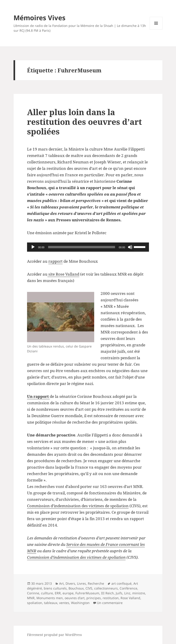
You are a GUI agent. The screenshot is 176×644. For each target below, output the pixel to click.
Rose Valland (130, 598)
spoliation (35, 603)
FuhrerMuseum (87, 593)
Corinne (33, 593)
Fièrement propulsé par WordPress (54, 635)
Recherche (96, 583)
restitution (111, 598)
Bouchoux (76, 588)
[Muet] (130, 247)
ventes (64, 603)
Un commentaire (110, 603)
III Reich (107, 593)
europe (68, 593)
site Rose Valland (63, 274)
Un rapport (38, 396)
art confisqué (121, 583)
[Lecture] (33, 247)
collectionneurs (106, 588)
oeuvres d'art (75, 598)
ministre (139, 593)
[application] (88, 247)
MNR (31, 598)
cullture (47, 593)
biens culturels (55, 588)
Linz (127, 593)
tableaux (51, 603)
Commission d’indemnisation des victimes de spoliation (78, 506)
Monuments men (50, 598)
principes (94, 598)
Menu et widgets (156, 30)
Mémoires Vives (39, 18)
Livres (81, 583)
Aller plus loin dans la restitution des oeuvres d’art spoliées (84, 122)
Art (61, 583)
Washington (80, 603)
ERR (58, 593)
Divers (70, 583)
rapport (55, 261)
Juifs (119, 593)
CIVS (89, 588)
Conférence (128, 588)
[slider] (82, 247)
